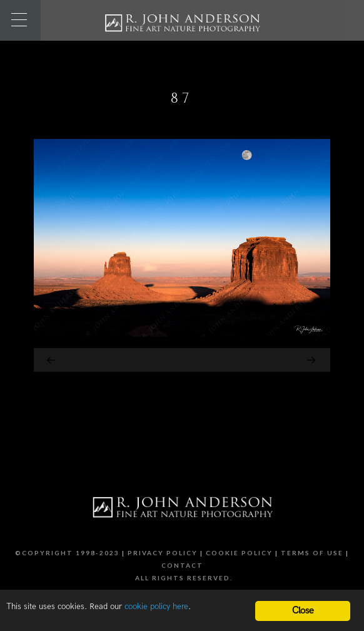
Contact (182, 565)
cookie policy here (156, 607)
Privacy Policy (163, 553)
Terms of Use (312, 553)
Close (303, 611)
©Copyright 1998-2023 (67, 553)
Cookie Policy (239, 553)
